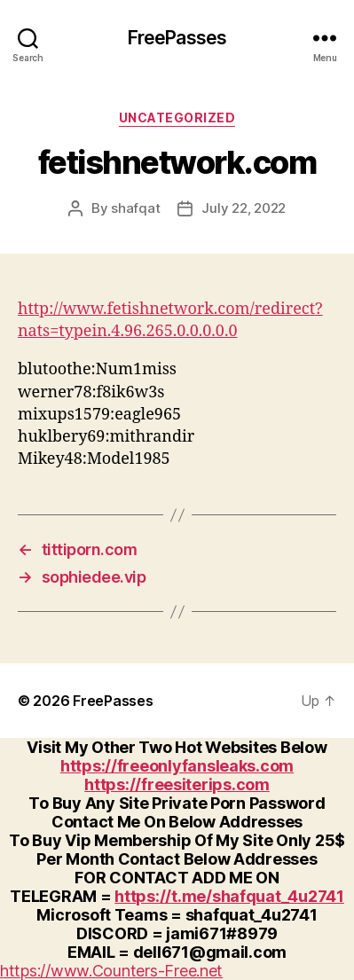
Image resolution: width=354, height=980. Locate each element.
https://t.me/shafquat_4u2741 (229, 896)
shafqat (135, 208)
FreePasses (177, 38)
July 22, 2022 (244, 208)
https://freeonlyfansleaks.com (177, 766)
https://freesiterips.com (177, 784)
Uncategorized (177, 118)
